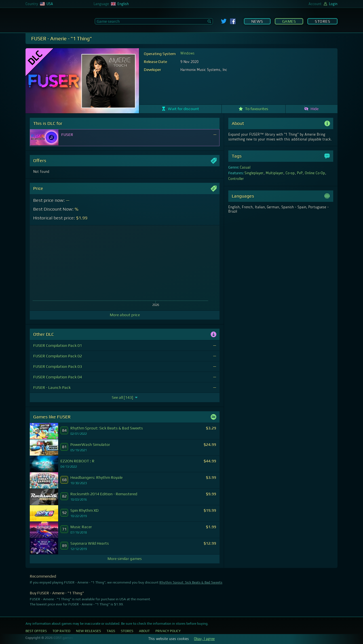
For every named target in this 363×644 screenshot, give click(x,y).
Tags (111, 631)
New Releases (88, 631)
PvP (300, 173)
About (144, 631)
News (257, 21)
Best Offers (36, 631)
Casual (245, 167)
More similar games (125, 559)
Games (289, 21)
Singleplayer (254, 173)
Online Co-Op (315, 173)
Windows (187, 53)
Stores (322, 21)
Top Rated (61, 631)
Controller (236, 179)
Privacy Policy (168, 631)
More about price (125, 315)
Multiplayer (275, 173)
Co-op (290, 173)
